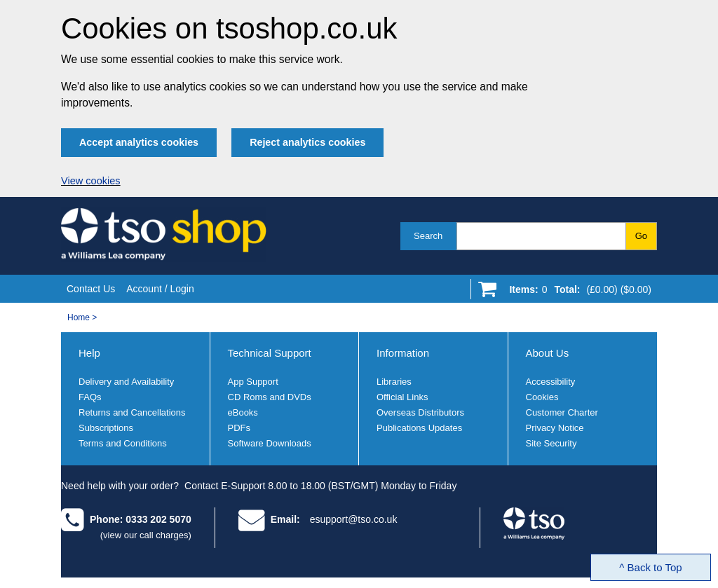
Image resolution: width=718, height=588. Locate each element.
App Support (253, 382)
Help (89, 353)
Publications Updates (419, 428)
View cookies (91, 181)
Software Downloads (270, 443)
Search (428, 236)
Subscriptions (106, 428)
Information (403, 353)
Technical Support (270, 353)
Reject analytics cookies (307, 142)
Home (79, 317)
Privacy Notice (555, 428)
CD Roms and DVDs (270, 397)
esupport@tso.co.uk (354, 519)
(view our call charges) (146, 535)
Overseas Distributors (420, 412)
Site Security (551, 443)
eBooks (243, 412)
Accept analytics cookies (139, 142)
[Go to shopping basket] (577, 292)
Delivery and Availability (126, 382)
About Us (548, 353)
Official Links (402, 397)
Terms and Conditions (123, 443)
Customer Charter (562, 412)
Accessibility (551, 382)
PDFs (239, 428)
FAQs (90, 397)
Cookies (542, 397)
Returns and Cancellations (132, 412)
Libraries (394, 382)
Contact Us (91, 289)
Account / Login (160, 289)
